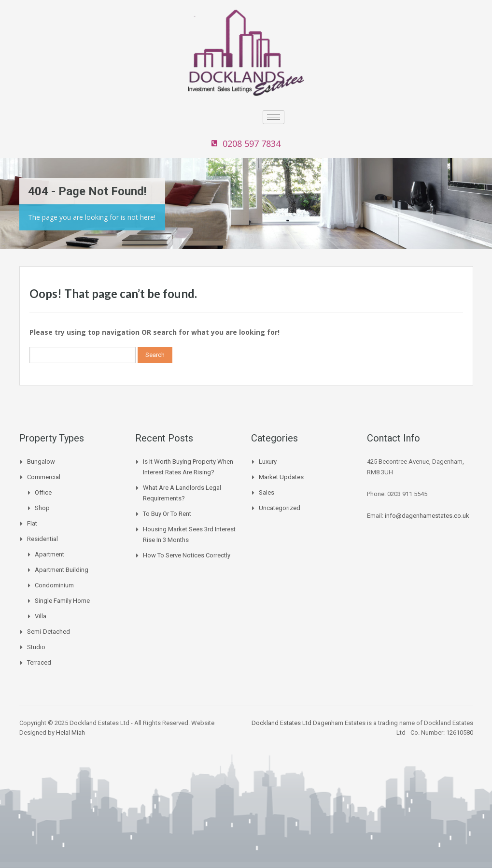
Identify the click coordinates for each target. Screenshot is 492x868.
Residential (42, 539)
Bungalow (41, 462)
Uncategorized (280, 508)
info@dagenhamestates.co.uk (427, 516)
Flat (32, 523)
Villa (41, 616)
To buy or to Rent (167, 514)
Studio (36, 647)
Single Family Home (62, 601)
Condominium (54, 585)
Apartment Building (62, 570)
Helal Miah (70, 733)
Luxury (268, 462)
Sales (267, 492)
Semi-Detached (49, 632)
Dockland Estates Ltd (281, 723)
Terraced (39, 662)
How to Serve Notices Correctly (187, 555)
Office (43, 492)
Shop (42, 508)
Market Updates (281, 477)
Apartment (49, 554)
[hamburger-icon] (274, 117)
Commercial (44, 477)
